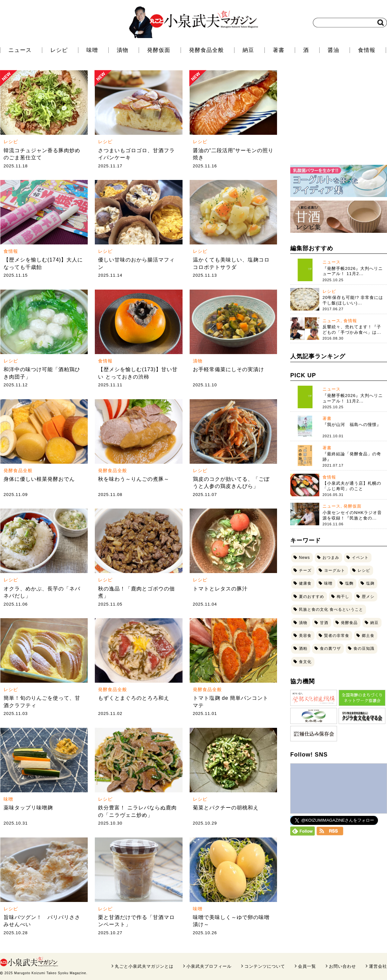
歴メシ (368, 597)
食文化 (305, 662)
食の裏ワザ (330, 648)
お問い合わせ (342, 966)
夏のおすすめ (312, 597)
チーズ (305, 570)
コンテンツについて (265, 966)
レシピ (59, 50)
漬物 (123, 50)
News (304, 558)
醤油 (333, 50)
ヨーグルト (335, 570)
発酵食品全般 (206, 50)
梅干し (343, 597)
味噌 (92, 50)
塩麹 (370, 583)
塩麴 (349, 583)
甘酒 (324, 623)
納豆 (248, 50)
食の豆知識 (364, 648)
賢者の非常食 (337, 636)
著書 (279, 50)
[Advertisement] (339, 118)
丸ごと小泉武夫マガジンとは (144, 966)
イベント (360, 558)
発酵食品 (349, 623)
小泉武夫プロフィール (209, 966)
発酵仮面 (159, 50)
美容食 (305, 636)
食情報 (367, 50)
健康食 (305, 583)
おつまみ (331, 558)
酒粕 (303, 648)
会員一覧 (307, 966)
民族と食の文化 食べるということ (331, 609)
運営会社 (378, 966)
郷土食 (368, 636)
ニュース (20, 50)
